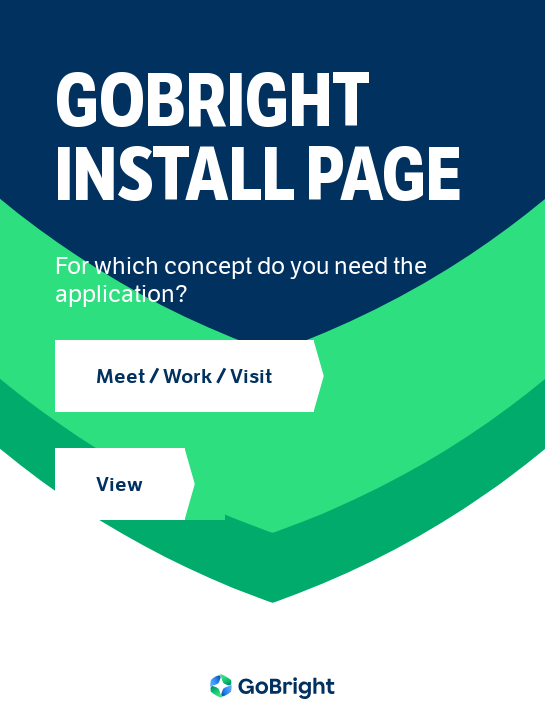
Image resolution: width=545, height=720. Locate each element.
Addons (91, 595)
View (119, 484)
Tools (81, 620)
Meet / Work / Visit (184, 376)
